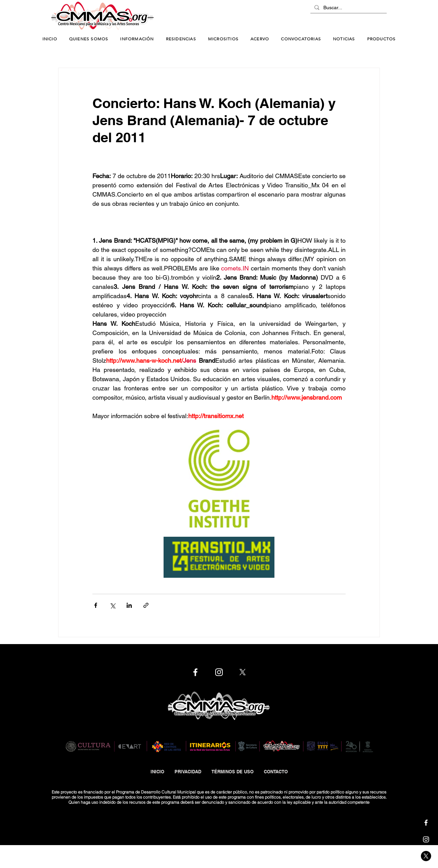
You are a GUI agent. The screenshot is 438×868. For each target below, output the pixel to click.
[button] (137, 39)
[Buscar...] (348, 8)
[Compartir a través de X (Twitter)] (112, 605)
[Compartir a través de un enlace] (146, 605)
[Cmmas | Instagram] (426, 839)
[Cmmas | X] (426, 856)
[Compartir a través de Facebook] (96, 605)
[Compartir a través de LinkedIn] (129, 605)
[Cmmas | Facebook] (426, 823)
